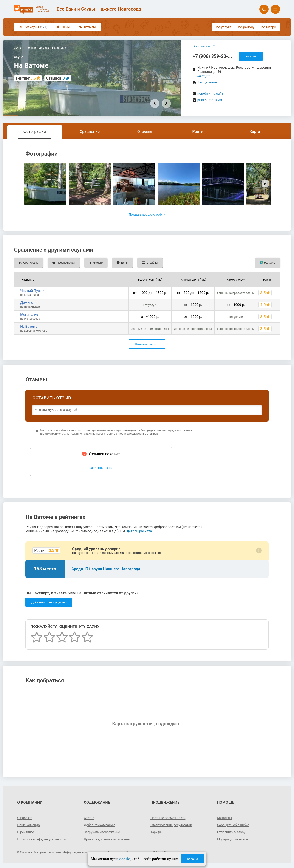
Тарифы (156, 832)
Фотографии (35, 131)
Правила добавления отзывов (107, 839)
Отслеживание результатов (171, 825)
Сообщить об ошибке (233, 825)
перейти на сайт (210, 94)
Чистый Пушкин (33, 291)
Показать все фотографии (147, 215)
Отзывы (87, 27)
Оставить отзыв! (101, 468)
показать (251, 56)
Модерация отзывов (233, 839)
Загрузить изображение (102, 832)
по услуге (224, 27)
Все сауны (33, 27)
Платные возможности (168, 818)
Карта (255, 131)
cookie (125, 859)
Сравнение (90, 131)
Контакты (224, 818)
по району (246, 27)
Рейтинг (200, 131)
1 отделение (207, 82)
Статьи (89, 818)
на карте (204, 76)
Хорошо (192, 859)
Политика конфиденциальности (41, 839)
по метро (269, 27)
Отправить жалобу (231, 832)
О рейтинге (26, 832)
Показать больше (147, 344)
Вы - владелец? (204, 46)
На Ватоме (29, 327)
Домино (27, 303)
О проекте (25, 818)
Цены (63, 27)
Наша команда (28, 825)
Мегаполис (29, 315)
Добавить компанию (100, 825)
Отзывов (55, 78)
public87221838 (210, 100)
